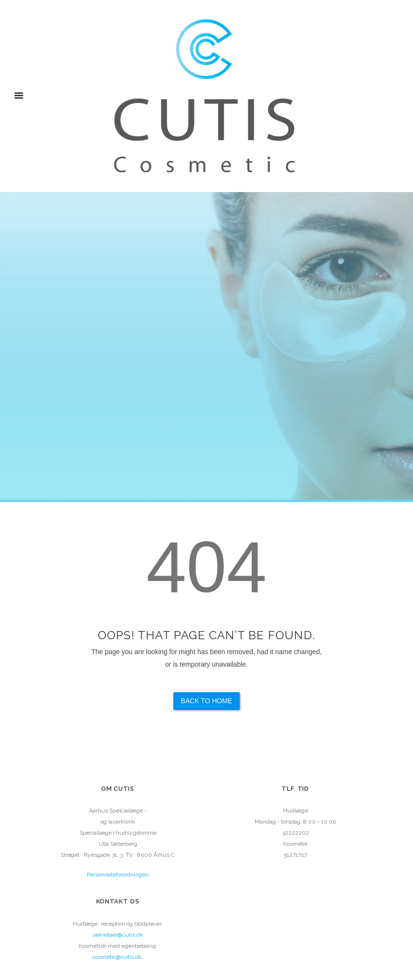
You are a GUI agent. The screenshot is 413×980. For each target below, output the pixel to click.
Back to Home (207, 701)
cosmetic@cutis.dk (117, 957)
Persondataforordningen (118, 875)
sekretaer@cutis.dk (118, 935)
